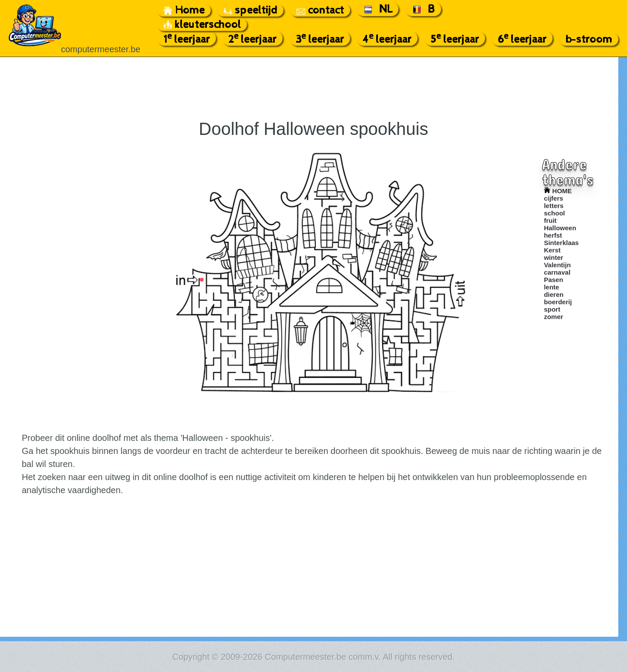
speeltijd (250, 10)
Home (184, 10)
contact (320, 10)
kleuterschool (202, 25)
